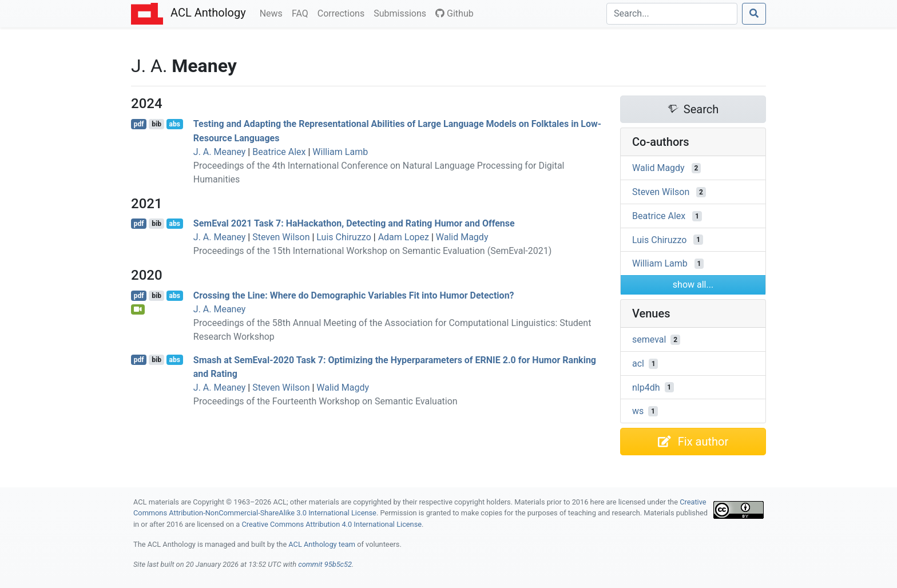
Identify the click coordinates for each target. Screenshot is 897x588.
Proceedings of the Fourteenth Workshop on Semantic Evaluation (326, 401)
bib (156, 124)
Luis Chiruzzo (344, 237)
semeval (649, 339)
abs (174, 124)
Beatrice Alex (279, 152)
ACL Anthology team (322, 544)
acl (638, 363)
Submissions (402, 13)
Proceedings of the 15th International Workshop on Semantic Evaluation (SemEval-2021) (372, 251)
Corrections (343, 13)
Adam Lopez (404, 237)
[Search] (672, 14)
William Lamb (340, 152)
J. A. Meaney (220, 152)
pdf (139, 124)
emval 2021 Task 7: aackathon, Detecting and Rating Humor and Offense (354, 223)
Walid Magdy (462, 237)
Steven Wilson (281, 237)
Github (455, 13)
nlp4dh (646, 387)
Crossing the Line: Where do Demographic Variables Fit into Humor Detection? (354, 295)
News (273, 13)
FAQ (302, 13)
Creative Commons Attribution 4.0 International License (332, 524)
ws (638, 411)
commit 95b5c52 (325, 564)
